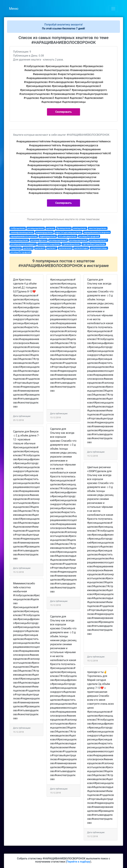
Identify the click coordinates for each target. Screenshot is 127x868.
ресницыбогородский (89, 236)
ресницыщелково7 (98, 240)
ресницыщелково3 (58, 240)
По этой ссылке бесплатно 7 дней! (63, 29)
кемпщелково (80, 228)
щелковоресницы (99, 248)
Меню (14, 9)
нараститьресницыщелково (68, 232)
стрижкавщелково (71, 244)
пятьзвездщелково (67, 236)
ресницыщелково (36, 228)
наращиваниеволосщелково (24, 236)
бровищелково (64, 228)
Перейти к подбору (78, 862)
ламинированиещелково (22, 232)
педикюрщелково (48, 236)
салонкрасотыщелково (49, 244)
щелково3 (28, 248)
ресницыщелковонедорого (23, 244)
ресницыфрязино (39, 240)
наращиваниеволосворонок (97, 232)
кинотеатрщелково (98, 228)
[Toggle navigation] (113, 9)
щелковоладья (81, 248)
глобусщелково (18, 228)
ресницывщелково (19, 240)
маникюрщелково (44, 232)
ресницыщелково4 (78, 240)
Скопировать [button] (64, 112)
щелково (50, 228)
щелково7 (52, 248)
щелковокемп (65, 248)
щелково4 (40, 248)
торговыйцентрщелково (94, 244)
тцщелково (16, 248)
